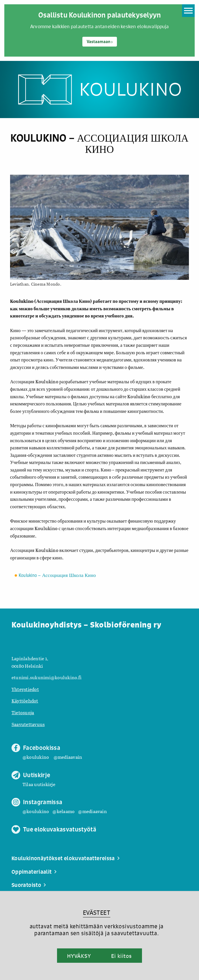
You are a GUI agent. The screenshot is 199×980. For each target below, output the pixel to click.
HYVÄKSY (79, 956)
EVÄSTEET (97, 913)
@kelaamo (64, 811)
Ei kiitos (122, 956)
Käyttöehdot (25, 701)
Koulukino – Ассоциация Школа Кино (57, 576)
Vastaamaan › (100, 42)
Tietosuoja (23, 712)
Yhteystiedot (25, 689)
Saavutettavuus (28, 724)
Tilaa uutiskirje (39, 784)
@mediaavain (68, 757)
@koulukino (36, 757)
